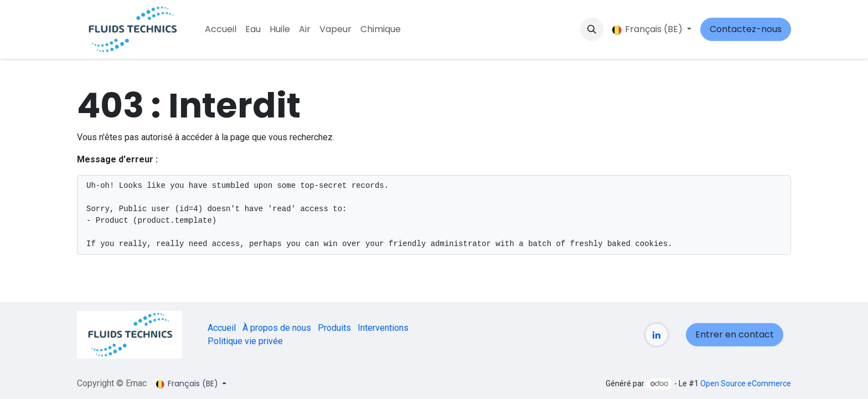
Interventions (383, 328)
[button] (592, 29)
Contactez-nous (746, 29)
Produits (334, 328)
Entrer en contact (735, 334)
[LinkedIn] (657, 335)
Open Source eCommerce (746, 383)
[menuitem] (221, 29)
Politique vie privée (245, 341)
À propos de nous (277, 328)
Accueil (222, 328)
